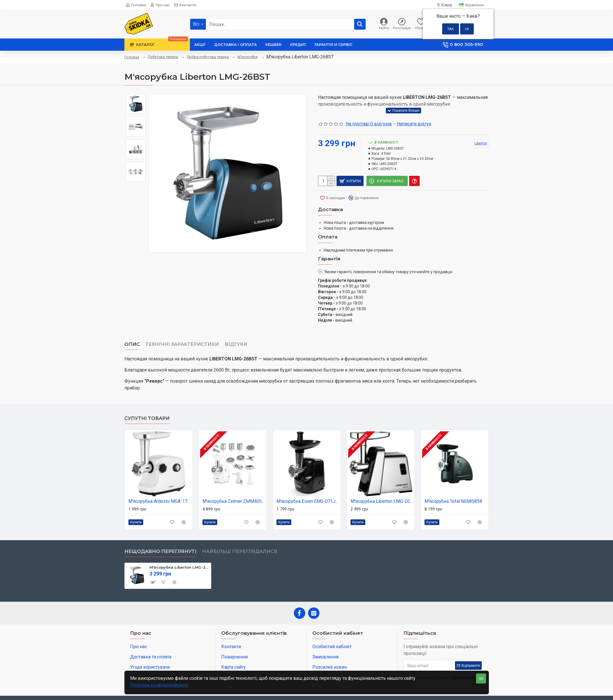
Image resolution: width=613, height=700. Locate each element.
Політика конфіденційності (159, 685)
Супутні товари (147, 404)
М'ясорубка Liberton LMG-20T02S (382, 487)
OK (481, 678)
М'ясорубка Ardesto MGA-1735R (160, 487)
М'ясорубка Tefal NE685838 (453, 487)
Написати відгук (414, 124)
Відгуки (236, 337)
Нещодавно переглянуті (160, 537)
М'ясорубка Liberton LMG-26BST (179, 553)
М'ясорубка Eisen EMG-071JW (308, 487)
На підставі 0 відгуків (369, 124)
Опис (132, 337)
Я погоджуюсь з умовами (443, 664)
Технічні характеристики (182, 337)
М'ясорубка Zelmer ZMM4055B (234, 487)
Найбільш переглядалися (240, 537)
